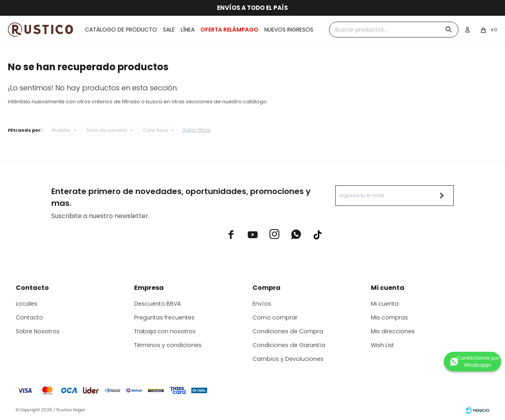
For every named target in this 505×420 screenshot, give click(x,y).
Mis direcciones (393, 331)
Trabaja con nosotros (165, 331)
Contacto (29, 317)
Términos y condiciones (168, 345)
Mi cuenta (385, 304)
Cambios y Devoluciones (288, 359)
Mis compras (389, 317)
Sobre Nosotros (38, 331)
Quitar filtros (196, 130)
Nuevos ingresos (289, 30)
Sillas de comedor (107, 130)
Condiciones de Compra (288, 331)
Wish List (382, 345)
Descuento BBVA (157, 304)
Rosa (155, 130)
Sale (169, 30)
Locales (27, 304)
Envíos (262, 304)
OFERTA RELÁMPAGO (229, 30)
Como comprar (275, 317)
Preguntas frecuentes (164, 317)
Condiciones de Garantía (289, 345)
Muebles (61, 130)
